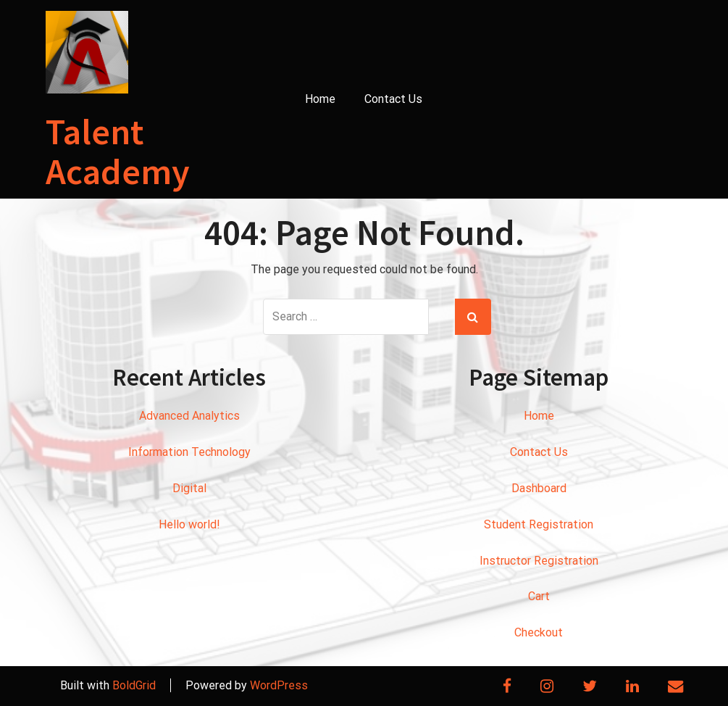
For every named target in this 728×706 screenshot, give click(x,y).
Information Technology (189, 452)
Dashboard (539, 488)
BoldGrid (134, 685)
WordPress (279, 685)
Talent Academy (118, 151)
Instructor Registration (539, 561)
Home (320, 99)
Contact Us (393, 99)
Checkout (539, 632)
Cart (539, 596)
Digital (189, 488)
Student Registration (539, 524)
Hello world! (189, 524)
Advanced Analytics (189, 416)
